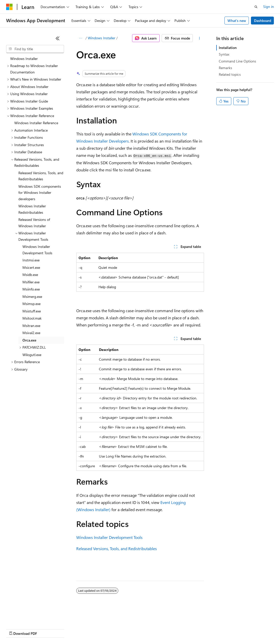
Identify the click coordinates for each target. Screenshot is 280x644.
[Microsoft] (9, 7)
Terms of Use (186, 629)
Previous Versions (46, 629)
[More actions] (199, 38)
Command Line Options (237, 61)
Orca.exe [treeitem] (29, 340)
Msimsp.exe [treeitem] (31, 304)
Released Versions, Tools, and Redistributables (117, 548)
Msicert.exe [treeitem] (31, 267)
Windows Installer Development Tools (109, 537)
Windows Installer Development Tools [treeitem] (37, 250)
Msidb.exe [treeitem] (30, 275)
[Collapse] (58, 38)
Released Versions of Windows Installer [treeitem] (34, 223)
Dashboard (263, 21)
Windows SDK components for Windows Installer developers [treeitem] (40, 193)
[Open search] (256, 7)
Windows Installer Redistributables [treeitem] (32, 209)
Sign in (269, 7)
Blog (69, 629)
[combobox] (35, 49)
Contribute (91, 629)
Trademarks (211, 629)
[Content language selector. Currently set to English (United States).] (29, 616)
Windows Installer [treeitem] (24, 59)
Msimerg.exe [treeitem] (32, 296)
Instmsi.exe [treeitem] (31, 260)
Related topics (230, 74)
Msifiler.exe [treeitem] (31, 282)
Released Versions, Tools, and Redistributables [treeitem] (41, 176)
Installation (228, 48)
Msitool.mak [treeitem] (32, 318)
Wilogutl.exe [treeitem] (32, 355)
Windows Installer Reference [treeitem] (36, 123)
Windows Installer (101, 38)
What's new (237, 21)
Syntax (224, 54)
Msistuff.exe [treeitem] (32, 311)
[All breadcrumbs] (81, 38)
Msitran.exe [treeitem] (31, 326)
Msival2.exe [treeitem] (31, 333)
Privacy (111, 629)
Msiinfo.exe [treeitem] (31, 289)
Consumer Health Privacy (147, 629)
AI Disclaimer (16, 629)
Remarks (225, 68)
